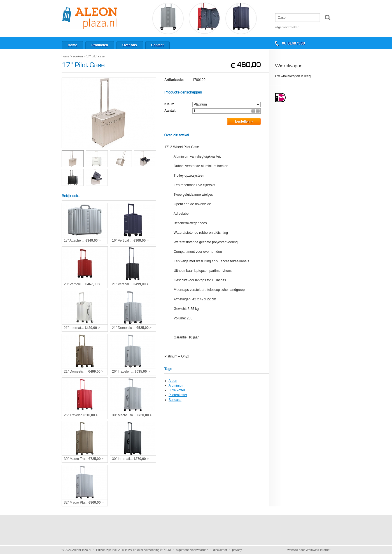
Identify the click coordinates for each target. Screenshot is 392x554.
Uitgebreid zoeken (287, 27)
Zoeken (78, 56)
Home (66, 56)
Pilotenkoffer (178, 395)
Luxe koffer (177, 390)
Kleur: (169, 104)
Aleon (173, 381)
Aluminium (176, 385)
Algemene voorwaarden (192, 550)
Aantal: (170, 111)
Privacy (237, 550)
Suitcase (175, 400)
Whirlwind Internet (318, 550)
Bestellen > (244, 121)
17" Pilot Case (95, 56)
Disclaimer (220, 550)
